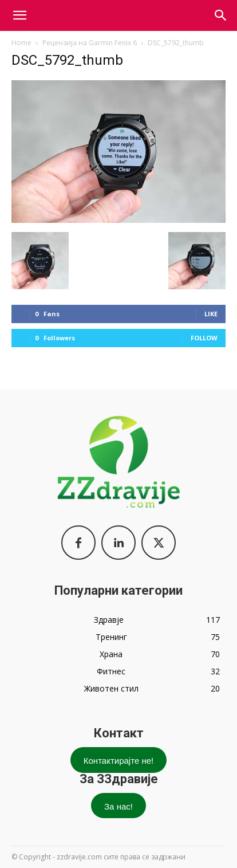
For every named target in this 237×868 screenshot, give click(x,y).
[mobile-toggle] (19, 15)
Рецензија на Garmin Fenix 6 (90, 43)
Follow (204, 338)
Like (211, 314)
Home (21, 43)
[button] (221, 15)
